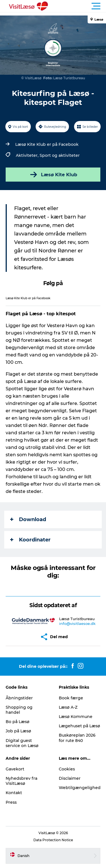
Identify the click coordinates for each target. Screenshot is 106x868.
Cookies (67, 769)
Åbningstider (19, 698)
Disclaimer (70, 778)
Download (28, 519)
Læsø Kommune (76, 717)
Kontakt (14, 793)
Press (11, 802)
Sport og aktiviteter (60, 155)
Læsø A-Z (68, 707)
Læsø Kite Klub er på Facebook (47, 144)
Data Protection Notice (53, 840)
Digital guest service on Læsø (22, 743)
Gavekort (15, 769)
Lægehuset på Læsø (79, 726)
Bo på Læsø (18, 722)
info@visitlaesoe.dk (77, 624)
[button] (78, 6)
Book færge (71, 698)
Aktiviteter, (28, 155)
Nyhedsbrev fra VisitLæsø (21, 781)
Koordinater (30, 540)
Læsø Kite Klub (53, 175)
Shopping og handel (19, 710)
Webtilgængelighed (80, 788)
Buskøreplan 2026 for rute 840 (77, 738)
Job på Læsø (18, 731)
